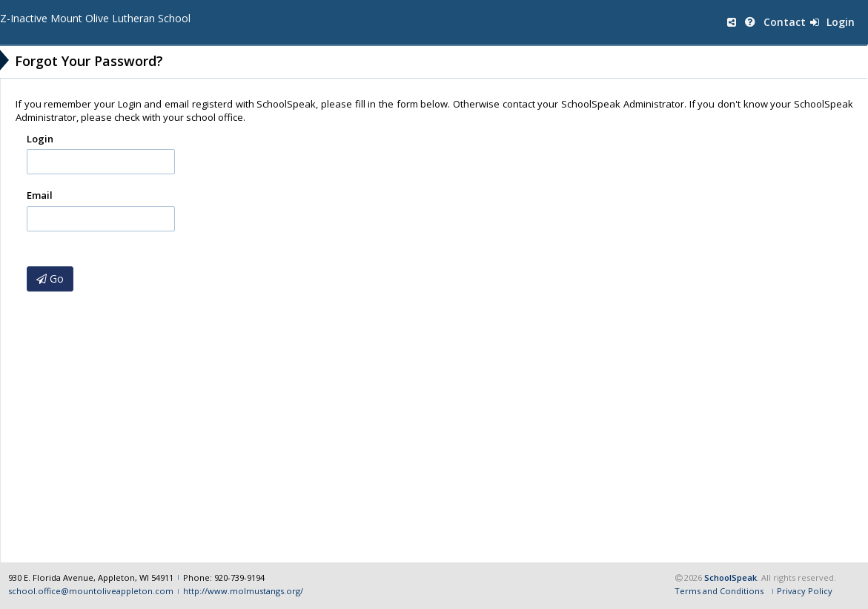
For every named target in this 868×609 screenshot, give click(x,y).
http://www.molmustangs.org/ (243, 590)
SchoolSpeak (730, 576)
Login (832, 22)
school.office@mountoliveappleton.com (91, 590)
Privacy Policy (805, 590)
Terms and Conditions (719, 590)
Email (40, 195)
